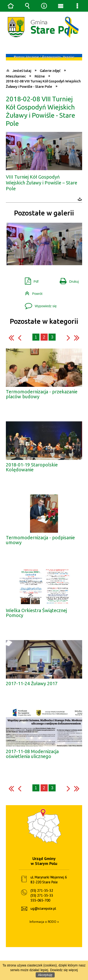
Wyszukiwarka (27, 6)
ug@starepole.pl (43, 899)
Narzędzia (44, 6)
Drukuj (67, 271)
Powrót (32, 283)
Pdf (30, 271)
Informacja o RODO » (44, 913)
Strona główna (11, 6)
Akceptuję (45, 975)
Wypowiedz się (39, 295)
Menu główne (61, 6)
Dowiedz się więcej (64, 970)
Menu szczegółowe (77, 6)
